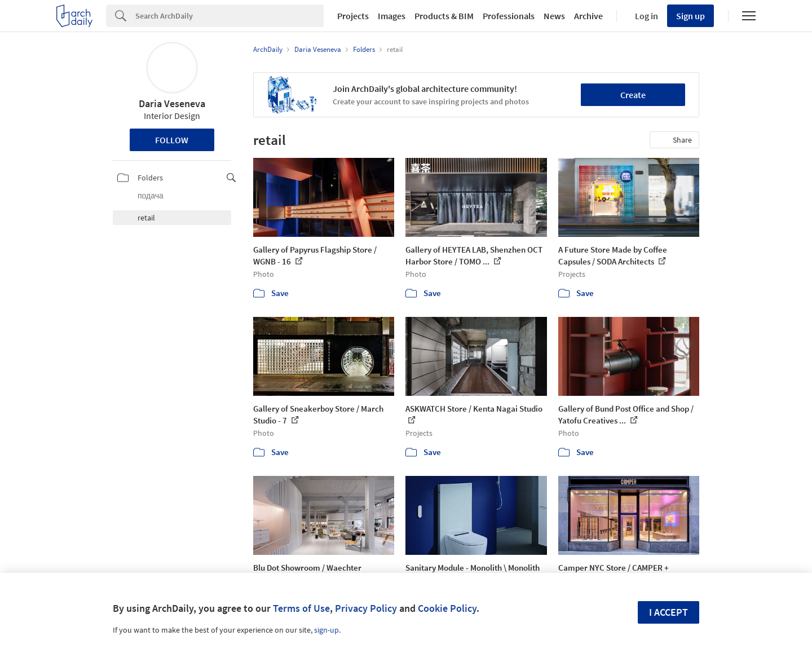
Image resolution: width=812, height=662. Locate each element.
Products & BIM (444, 16)
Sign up (690, 16)
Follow (172, 140)
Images (392, 16)
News (554, 16)
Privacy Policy (366, 608)
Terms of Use (301, 608)
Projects (353, 16)
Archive (588, 16)
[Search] (230, 16)
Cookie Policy (447, 608)
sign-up (326, 630)
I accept (668, 612)
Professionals (509, 16)
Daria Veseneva (172, 103)
